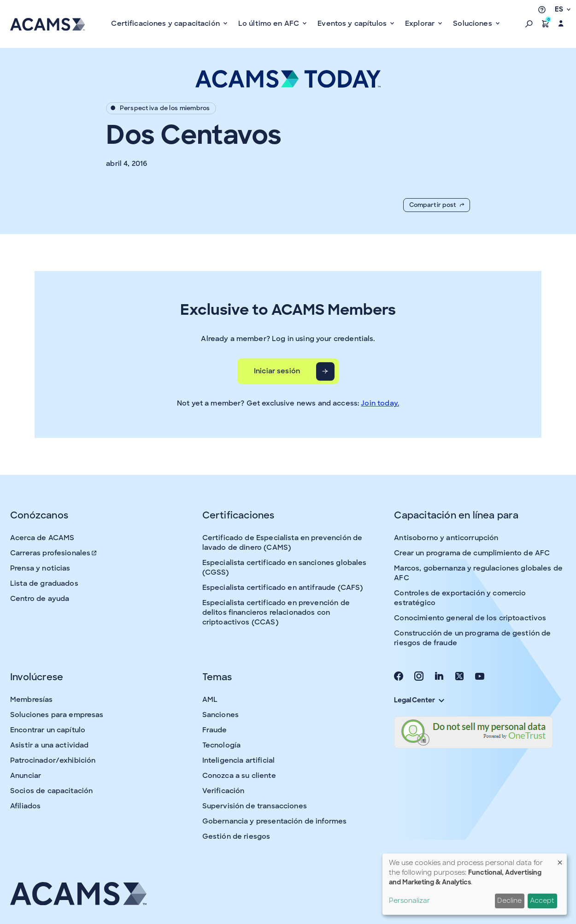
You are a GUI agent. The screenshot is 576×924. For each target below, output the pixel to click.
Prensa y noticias (40, 568)
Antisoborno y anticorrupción (446, 538)
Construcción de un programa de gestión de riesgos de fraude (472, 638)
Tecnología (222, 745)
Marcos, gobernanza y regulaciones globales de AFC (478, 573)
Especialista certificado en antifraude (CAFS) (283, 588)
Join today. (380, 403)
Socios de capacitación (51, 791)
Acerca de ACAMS (42, 538)
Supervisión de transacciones (255, 806)
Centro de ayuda (40, 599)
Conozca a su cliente (239, 776)
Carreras (54, 553)
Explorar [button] (421, 24)
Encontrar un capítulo (48, 730)
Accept (542, 900)
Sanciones (220, 715)
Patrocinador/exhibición (53, 760)
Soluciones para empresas (57, 715)
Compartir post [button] (437, 205)
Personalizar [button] (409, 900)
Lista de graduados (44, 583)
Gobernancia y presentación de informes (275, 821)
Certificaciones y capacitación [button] (166, 24)
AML (210, 700)
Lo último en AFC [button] (270, 24)
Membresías (32, 700)
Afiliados (25, 806)
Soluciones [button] (473, 24)
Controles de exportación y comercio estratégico (460, 598)
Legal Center (419, 700)
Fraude (215, 730)
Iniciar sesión (277, 371)
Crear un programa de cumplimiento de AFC (472, 553)
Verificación (223, 791)
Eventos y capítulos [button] (353, 24)
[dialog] (475, 884)
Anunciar (26, 776)
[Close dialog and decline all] (560, 859)
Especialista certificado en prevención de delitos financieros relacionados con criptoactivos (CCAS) (276, 612)
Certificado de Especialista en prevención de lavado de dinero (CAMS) (282, 543)
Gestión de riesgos (236, 836)
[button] (529, 24)
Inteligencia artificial (238, 760)
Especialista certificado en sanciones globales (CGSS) (285, 568)
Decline (509, 900)
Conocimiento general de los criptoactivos (470, 618)
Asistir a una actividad (49, 745)
